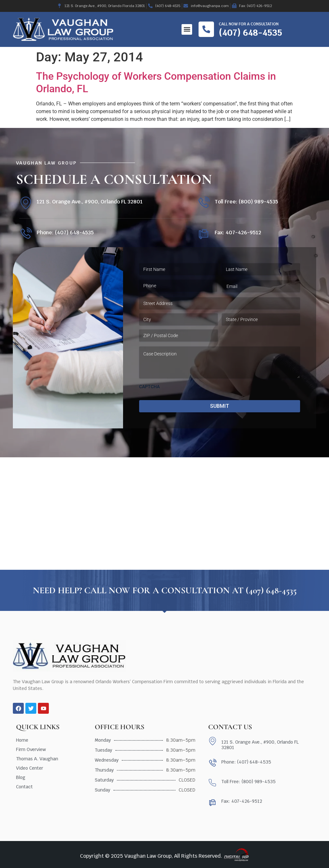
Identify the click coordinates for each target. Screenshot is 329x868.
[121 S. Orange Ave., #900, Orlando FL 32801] (26, 203)
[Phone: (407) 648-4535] (26, 234)
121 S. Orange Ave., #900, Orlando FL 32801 (90, 202)
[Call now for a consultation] (206, 29)
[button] (187, 29)
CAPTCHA (149, 387)
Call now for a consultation (249, 24)
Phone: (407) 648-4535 (65, 233)
